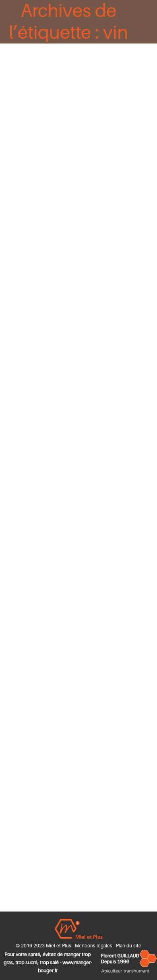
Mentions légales (94, 946)
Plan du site (129, 946)
